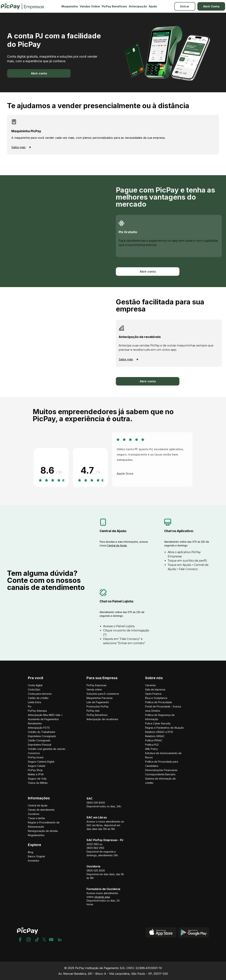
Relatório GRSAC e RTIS (159, 732)
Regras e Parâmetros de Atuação (164, 728)
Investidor (34, 861)
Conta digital (35, 685)
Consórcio (34, 753)
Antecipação (138, 6)
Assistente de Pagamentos (43, 719)
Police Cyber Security (158, 723)
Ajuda (153, 6)
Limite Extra (34, 702)
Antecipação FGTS (39, 728)
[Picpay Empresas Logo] (22, 6)
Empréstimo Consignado (42, 736)
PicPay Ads (93, 711)
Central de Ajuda (38, 805)
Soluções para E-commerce (103, 694)
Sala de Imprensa (155, 689)
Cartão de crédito (38, 698)
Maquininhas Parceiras (100, 698)
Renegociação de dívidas (43, 831)
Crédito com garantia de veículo (47, 749)
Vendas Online (90, 6)
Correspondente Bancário (160, 774)
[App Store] (161, 936)
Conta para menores (40, 694)
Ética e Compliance (156, 698)
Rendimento (35, 723)
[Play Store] (194, 936)
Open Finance (153, 694)
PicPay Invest (36, 757)
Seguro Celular (37, 766)
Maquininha (70, 6)
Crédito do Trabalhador (42, 732)
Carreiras (150, 685)
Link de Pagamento (98, 702)
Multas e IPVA (36, 774)
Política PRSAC (154, 740)
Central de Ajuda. (117, 545)
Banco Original (36, 856)
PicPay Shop (35, 770)
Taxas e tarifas (36, 818)
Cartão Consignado (39, 740)
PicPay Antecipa (37, 711)
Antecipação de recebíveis (102, 719)
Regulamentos (36, 835)
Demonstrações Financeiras (161, 770)
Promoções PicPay (98, 706)
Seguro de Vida (37, 779)
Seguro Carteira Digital (41, 762)
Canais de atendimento (41, 810)
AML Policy (151, 749)
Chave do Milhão (38, 783)
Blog (31, 852)
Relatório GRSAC (155, 736)
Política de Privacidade (159, 702)
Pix (30, 706)
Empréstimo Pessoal (40, 745)
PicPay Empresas (96, 685)
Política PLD (152, 745)
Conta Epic (34, 689)
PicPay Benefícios (114, 6)
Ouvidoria (34, 814)
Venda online (94, 689)
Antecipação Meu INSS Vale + (45, 715)
